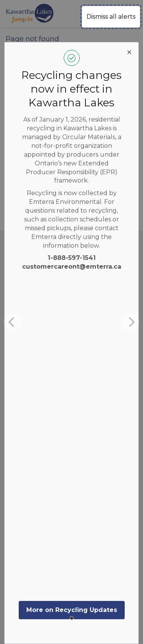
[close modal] (129, 51)
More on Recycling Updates (72, 610)
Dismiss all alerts (111, 17)
